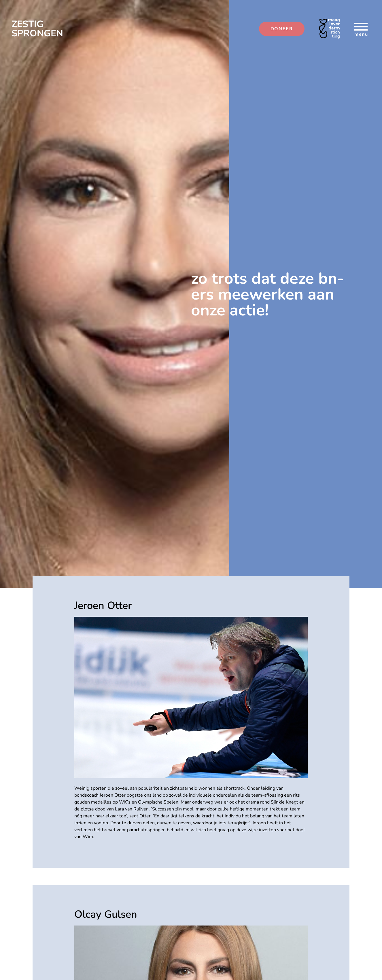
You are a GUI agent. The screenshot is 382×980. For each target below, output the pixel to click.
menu (361, 29)
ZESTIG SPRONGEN (37, 29)
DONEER (282, 29)
